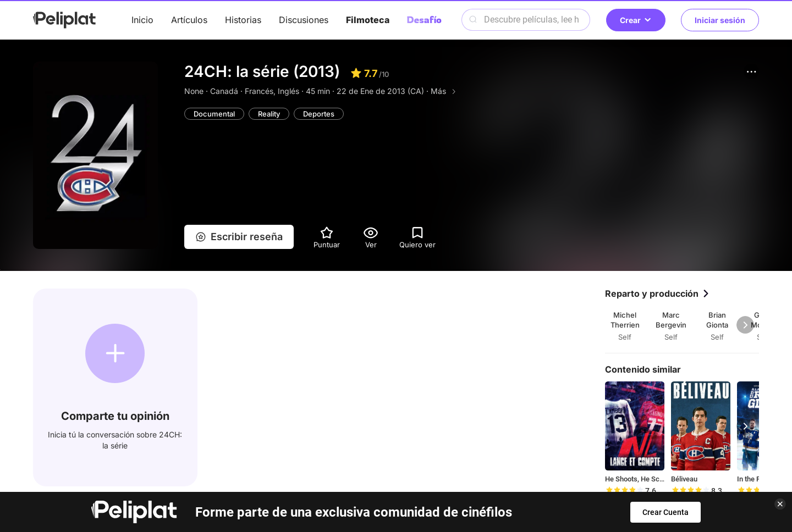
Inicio (142, 20)
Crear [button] (636, 20)
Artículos (189, 20)
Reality (269, 114)
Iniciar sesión (720, 20)
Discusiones (304, 20)
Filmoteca (368, 20)
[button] (751, 71)
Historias (243, 20)
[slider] (624, 491)
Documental (214, 114)
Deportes (319, 114)
